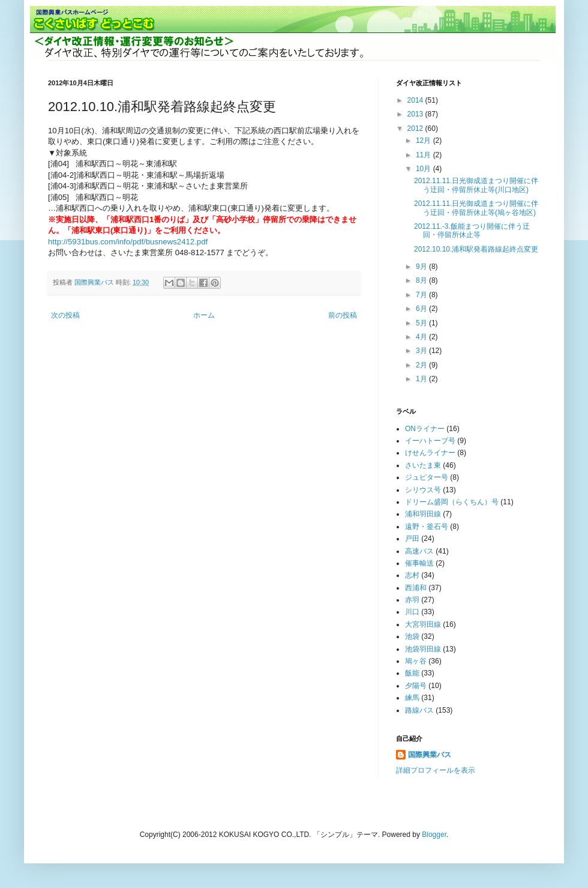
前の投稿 (343, 315)
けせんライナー (430, 453)
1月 (422, 379)
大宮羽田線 (423, 624)
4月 (422, 337)
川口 (412, 612)
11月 (424, 155)
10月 (424, 169)
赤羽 (412, 600)
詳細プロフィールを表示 (436, 770)
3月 (422, 351)
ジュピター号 (427, 477)
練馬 (412, 698)
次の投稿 (65, 315)
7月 (422, 295)
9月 (422, 267)
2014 (416, 100)
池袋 (412, 636)
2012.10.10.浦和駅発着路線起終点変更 (476, 249)
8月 (422, 280)
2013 (416, 114)
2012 (416, 128)
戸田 (412, 539)
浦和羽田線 (423, 514)
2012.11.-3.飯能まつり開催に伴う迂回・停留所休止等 (472, 231)
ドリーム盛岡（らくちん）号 (452, 502)
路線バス (419, 710)
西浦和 (416, 588)
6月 (422, 309)
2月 (422, 365)
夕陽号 (416, 686)
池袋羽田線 (423, 649)
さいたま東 (423, 465)
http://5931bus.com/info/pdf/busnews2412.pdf (128, 242)
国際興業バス (95, 282)
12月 (424, 140)
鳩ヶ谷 (416, 661)
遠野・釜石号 (427, 527)
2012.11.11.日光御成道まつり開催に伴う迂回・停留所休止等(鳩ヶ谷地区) (476, 208)
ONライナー (425, 429)
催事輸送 (419, 563)
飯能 (412, 673)
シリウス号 (423, 490)
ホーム (204, 315)
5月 (422, 323)
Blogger (434, 835)
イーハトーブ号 (430, 441)
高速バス (419, 551)
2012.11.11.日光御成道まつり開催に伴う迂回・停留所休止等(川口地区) (476, 185)
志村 (412, 575)
